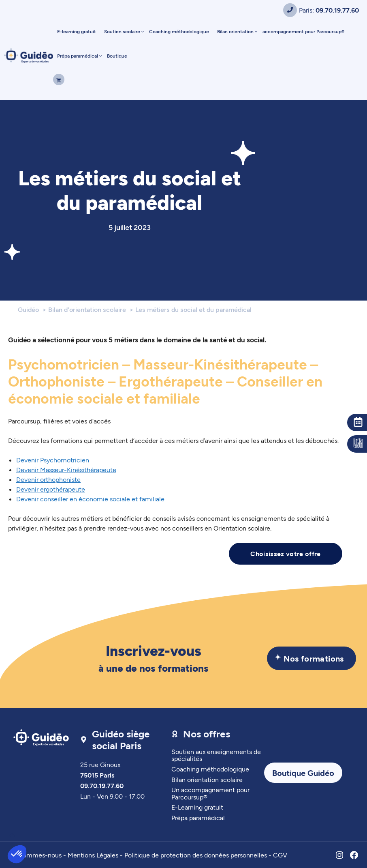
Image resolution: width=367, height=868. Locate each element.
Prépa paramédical (80, 56)
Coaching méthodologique (179, 31)
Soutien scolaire (125, 31)
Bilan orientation (238, 31)
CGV (280, 855)
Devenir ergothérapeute (51, 489)
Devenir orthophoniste (48, 479)
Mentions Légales (93, 855)
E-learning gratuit (77, 31)
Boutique (117, 56)
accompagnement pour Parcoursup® (303, 31)
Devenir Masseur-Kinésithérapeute (66, 469)
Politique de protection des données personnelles (196, 855)
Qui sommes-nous (35, 855)
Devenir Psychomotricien (53, 460)
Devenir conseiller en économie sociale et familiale (90, 499)
